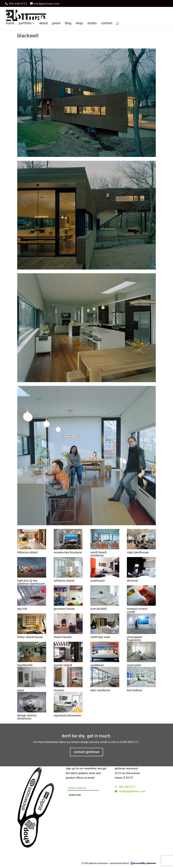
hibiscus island (27, 552)
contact (107, 24)
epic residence (100, 690)
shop (79, 24)
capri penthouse (138, 552)
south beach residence (99, 554)
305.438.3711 (18, 3)
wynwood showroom (67, 716)
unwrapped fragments (134, 639)
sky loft (22, 609)
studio (92, 24)
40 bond (132, 581)
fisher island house (30, 637)
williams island (64, 581)
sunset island (63, 665)
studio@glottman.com (130, 791)
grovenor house (64, 609)
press (56, 24)
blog (68, 24)
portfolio (25, 24)
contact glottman (86, 752)
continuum (98, 581)
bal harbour (135, 690)
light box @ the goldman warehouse (31, 582)
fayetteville (25, 665)
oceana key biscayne (68, 552)
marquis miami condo (137, 610)
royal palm (134, 665)
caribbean (97, 665)
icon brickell (99, 609)
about (44, 24)
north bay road (100, 637)
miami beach (63, 637)
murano (59, 690)
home (10, 24)
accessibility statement (145, 863)
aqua (21, 690)
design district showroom (27, 717)
